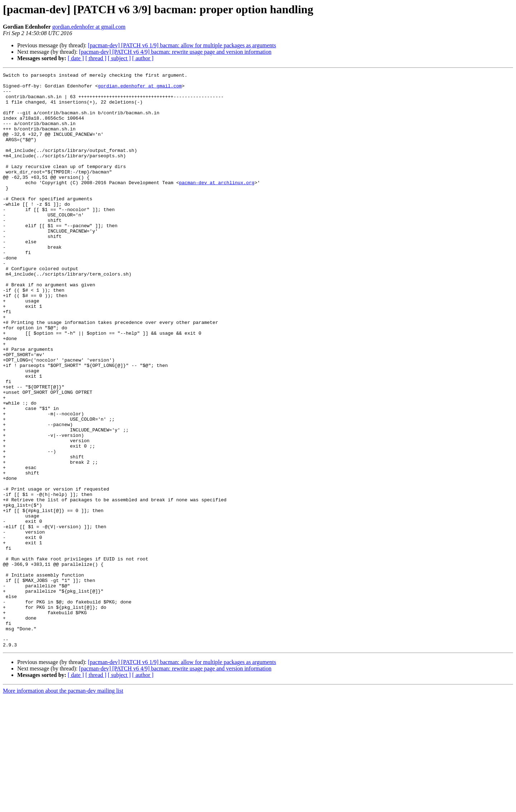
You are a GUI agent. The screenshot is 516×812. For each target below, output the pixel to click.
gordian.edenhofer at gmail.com (89, 27)
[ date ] (76, 58)
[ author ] (143, 58)
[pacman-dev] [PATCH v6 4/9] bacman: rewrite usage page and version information (175, 52)
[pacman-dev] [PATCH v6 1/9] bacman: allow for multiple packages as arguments (182, 45)
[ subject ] (119, 58)
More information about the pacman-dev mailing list (63, 806)
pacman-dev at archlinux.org (217, 205)
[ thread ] (96, 58)
